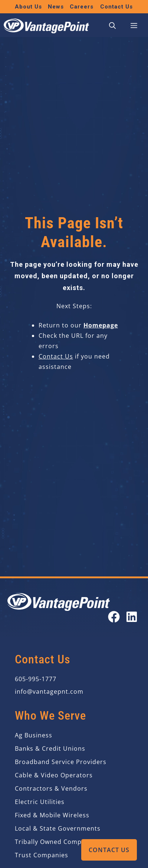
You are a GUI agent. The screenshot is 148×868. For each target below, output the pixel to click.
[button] (112, 26)
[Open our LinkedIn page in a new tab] (132, 617)
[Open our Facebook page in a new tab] (114, 617)
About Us (28, 7)
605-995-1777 (36, 679)
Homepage (101, 325)
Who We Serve (50, 716)
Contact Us (109, 850)
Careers (82, 7)
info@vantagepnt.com (49, 692)
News (56, 7)
